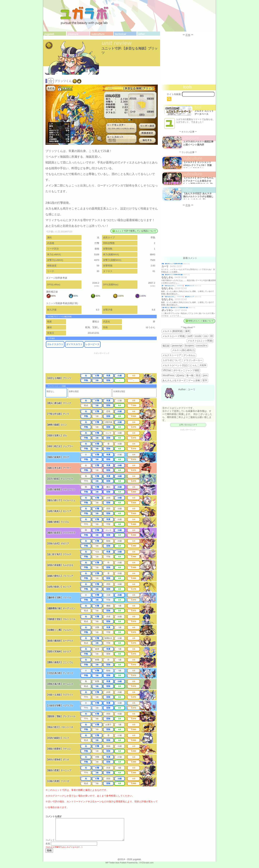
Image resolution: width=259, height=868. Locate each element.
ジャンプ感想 (192, 370)
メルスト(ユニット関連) (200, 341)
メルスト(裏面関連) (173, 331)
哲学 (205, 380)
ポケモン (178, 370)
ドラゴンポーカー (193, 360)
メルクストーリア (172, 355)
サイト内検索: (174, 94)
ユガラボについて (172, 360)
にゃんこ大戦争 (198, 365)
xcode (198, 336)
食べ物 (190, 375)
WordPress (168, 375)
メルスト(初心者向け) (183, 350)
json (205, 375)
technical (120, 34)
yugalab (49, 34)
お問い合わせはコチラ (188, 425)
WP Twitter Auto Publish (116, 867)
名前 (48, 848)
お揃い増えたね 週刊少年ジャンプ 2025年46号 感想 (175, 308)
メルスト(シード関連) (174, 336)
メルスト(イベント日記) (175, 365)
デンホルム (189, 355)
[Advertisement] (104, 364)
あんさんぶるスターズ (174, 380)
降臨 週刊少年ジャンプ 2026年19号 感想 (172, 264)
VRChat (167, 370)
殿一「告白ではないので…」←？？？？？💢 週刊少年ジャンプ (178, 286)
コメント (50, 844)
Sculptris (189, 346)
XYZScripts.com (146, 867)
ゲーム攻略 (194, 380)
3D (211, 336)
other (142, 34)
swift (190, 336)
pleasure (73, 34)
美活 (198, 375)
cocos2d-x (202, 346)
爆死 (188, 331)
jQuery (180, 375)
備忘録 (166, 346)
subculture (98, 34)
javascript (177, 346)
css (206, 336)
